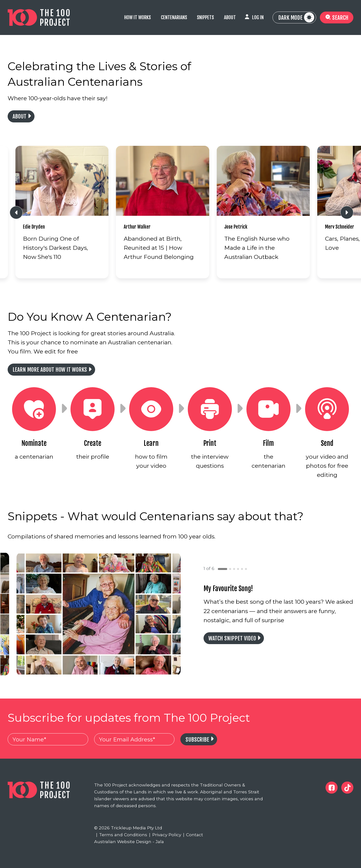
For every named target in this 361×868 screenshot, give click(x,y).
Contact (193, 835)
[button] (223, 569)
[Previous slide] (16, 212)
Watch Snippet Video (232, 638)
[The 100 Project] (39, 17)
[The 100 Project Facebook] (332, 788)
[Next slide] (347, 212)
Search (337, 18)
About (230, 17)
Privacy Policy (165, 835)
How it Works (138, 17)
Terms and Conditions (122, 835)
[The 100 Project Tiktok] (347, 788)
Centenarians (174, 17)
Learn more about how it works (50, 370)
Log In (258, 17)
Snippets (205, 17)
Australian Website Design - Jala (129, 842)
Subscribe (197, 740)
